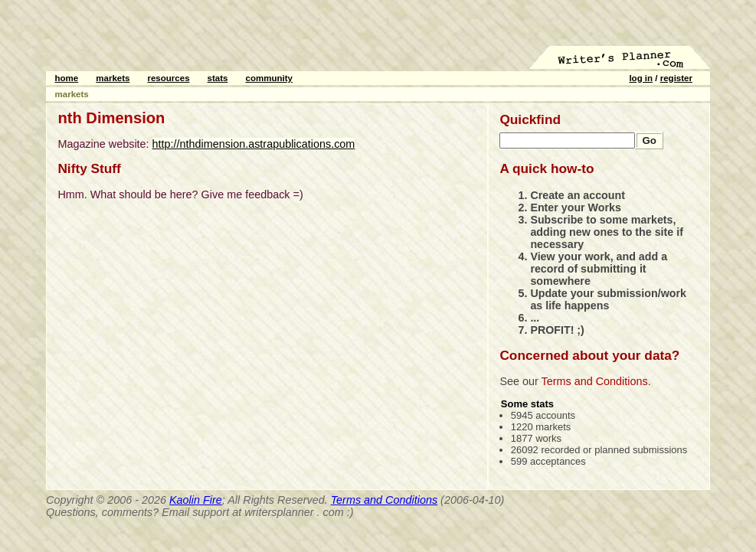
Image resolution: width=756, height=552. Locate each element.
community (269, 78)
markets (113, 78)
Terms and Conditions (595, 381)
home (67, 78)
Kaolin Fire (196, 500)
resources (168, 78)
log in (641, 78)
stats (218, 78)
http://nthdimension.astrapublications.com (254, 144)
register (676, 78)
